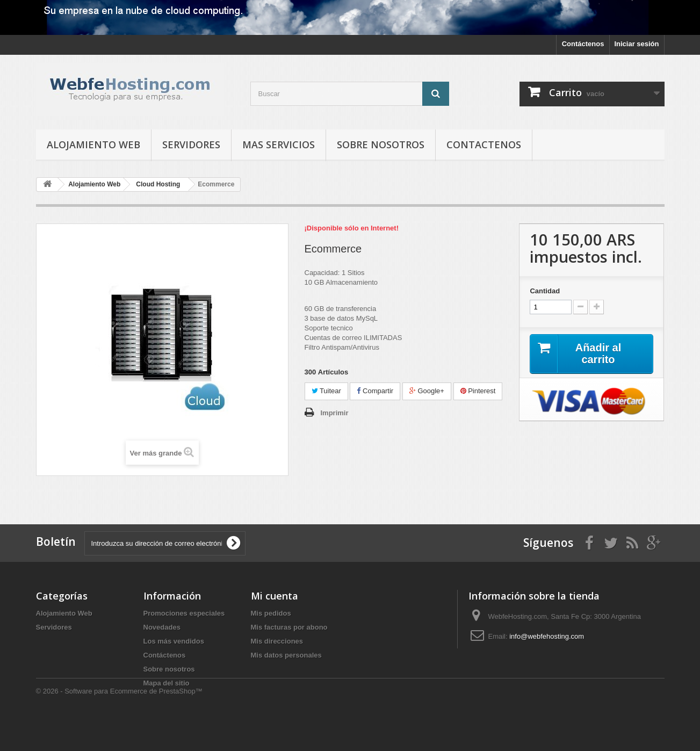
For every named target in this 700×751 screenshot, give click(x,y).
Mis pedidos (271, 613)
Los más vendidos (174, 641)
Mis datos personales (286, 655)
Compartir (375, 391)
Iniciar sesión (636, 44)
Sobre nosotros (381, 145)
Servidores (191, 145)
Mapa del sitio (167, 683)
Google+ (427, 391)
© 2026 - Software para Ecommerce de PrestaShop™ (119, 722)
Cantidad (545, 291)
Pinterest (478, 391)
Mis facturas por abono (289, 627)
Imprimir (335, 413)
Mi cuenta (275, 596)
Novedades (162, 627)
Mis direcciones (277, 641)
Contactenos (484, 145)
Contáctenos (583, 44)
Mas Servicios (279, 145)
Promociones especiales (184, 613)
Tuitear (326, 391)
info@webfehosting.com (547, 636)
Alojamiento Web (93, 145)
